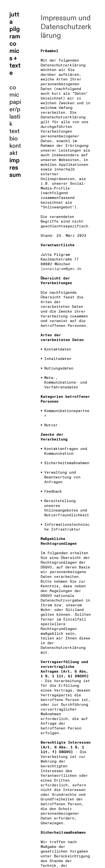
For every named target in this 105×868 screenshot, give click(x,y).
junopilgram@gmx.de (61, 269)
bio (14, 139)
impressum (15, 168)
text (15, 131)
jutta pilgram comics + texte (15, 44)
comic (14, 91)
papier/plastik (15, 113)
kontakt (15, 149)
